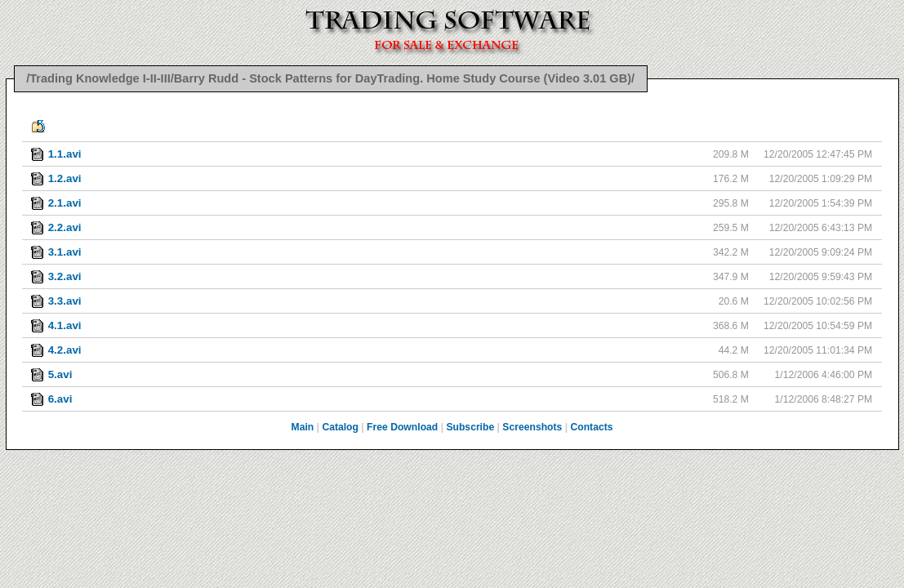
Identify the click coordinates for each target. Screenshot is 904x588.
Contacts (591, 427)
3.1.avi (65, 252)
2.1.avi (65, 203)
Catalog (340, 427)
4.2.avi (65, 350)
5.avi (60, 374)
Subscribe (470, 427)
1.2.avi (65, 178)
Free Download (402, 427)
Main (303, 427)
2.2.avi (65, 227)
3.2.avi (65, 276)
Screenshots (532, 427)
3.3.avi (65, 301)
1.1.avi (65, 154)
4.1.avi (65, 325)
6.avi (60, 399)
